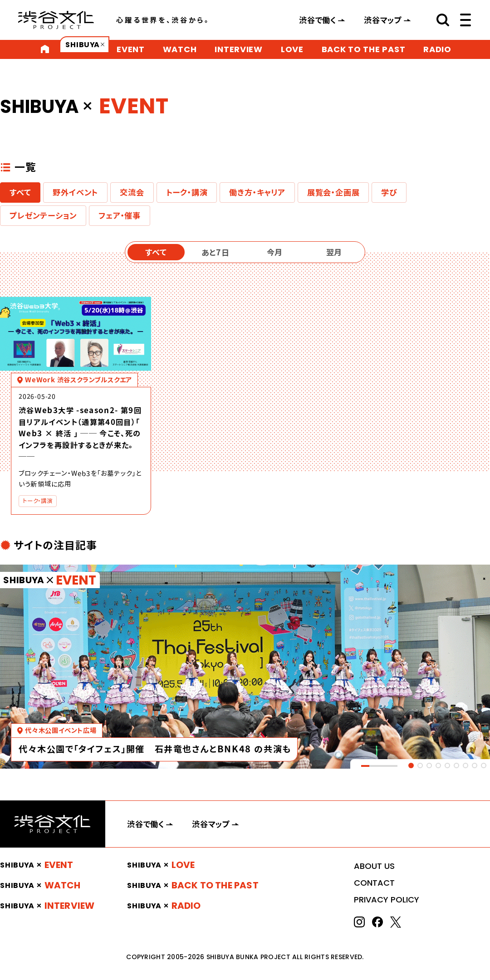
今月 (275, 252)
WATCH (180, 49)
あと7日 (216, 252)
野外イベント (75, 192)
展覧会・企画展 (333, 192)
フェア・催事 (120, 215)
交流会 (132, 192)
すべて (20, 192)
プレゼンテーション (43, 215)
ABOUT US (374, 866)
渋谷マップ (383, 20)
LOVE (292, 49)
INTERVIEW (238, 49)
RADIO (437, 49)
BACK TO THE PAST (364, 49)
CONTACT (374, 883)
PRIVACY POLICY (387, 900)
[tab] (411, 765)
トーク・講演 (187, 192)
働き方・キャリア (257, 192)
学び (389, 192)
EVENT (131, 49)
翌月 (334, 252)
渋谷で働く (318, 20)
